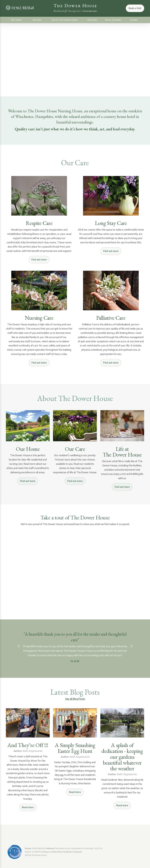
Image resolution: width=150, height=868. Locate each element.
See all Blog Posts (75, 699)
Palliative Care (111, 318)
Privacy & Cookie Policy (52, 852)
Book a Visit (135, 8)
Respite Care (39, 223)
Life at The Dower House (65, 20)
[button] (18, 646)
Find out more (39, 260)
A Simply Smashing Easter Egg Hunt (75, 748)
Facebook (68, 852)
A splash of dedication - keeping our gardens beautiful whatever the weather (122, 757)
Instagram (77, 852)
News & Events (113, 20)
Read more (28, 807)
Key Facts (92, 20)
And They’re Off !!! (28, 745)
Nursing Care (39, 318)
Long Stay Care (111, 223)
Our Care (37, 20)
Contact (134, 20)
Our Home (16, 20)
